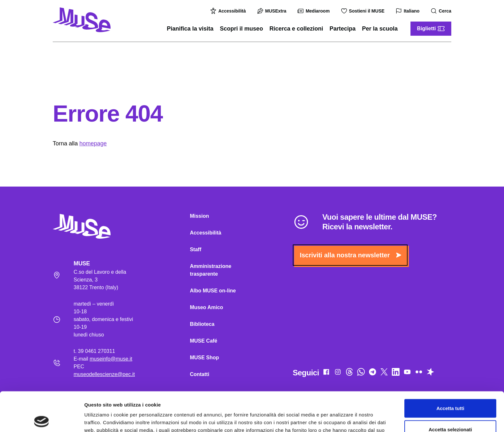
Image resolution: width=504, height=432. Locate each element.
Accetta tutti (450, 369)
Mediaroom (315, 11)
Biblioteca (202, 324)
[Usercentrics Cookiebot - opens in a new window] (42, 419)
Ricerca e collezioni (296, 29)
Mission (200, 216)
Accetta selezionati (450, 390)
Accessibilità (229, 11)
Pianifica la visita (190, 29)
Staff (196, 249)
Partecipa (342, 29)
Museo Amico (207, 307)
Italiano (408, 11)
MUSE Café (204, 341)
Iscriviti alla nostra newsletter (351, 255)
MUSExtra (273, 11)
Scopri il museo (241, 29)
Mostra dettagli (338, 419)
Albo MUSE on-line (213, 291)
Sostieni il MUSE (364, 11)
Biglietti (431, 29)
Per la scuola (380, 29)
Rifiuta (450, 411)
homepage (93, 143)
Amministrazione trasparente (211, 270)
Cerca (442, 11)
